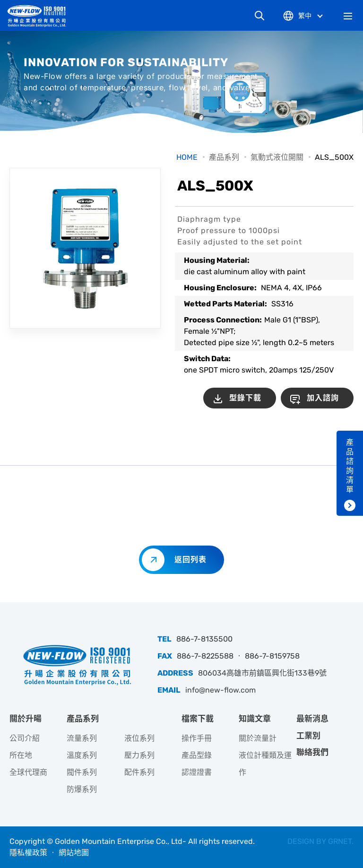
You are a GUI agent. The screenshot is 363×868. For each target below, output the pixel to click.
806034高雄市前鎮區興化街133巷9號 (262, 673)
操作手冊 (197, 738)
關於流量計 (258, 738)
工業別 (308, 736)
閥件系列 (82, 772)
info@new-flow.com (220, 690)
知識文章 (255, 719)
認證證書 (197, 772)
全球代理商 (28, 772)
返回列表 (190, 560)
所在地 (21, 755)
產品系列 (224, 157)
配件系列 (139, 772)
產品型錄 (197, 755)
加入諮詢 (323, 398)
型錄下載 (245, 398)
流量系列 (82, 738)
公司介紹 (25, 738)
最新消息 (312, 719)
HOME (187, 157)
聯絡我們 (312, 752)
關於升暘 (26, 719)
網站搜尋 (259, 16)
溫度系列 (82, 755)
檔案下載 (198, 719)
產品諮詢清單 (350, 466)
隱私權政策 (28, 853)
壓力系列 (139, 755)
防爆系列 (82, 789)
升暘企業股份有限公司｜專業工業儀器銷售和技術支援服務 (40, 16)
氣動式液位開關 (277, 157)
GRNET (340, 841)
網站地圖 (74, 853)
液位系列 (139, 738)
